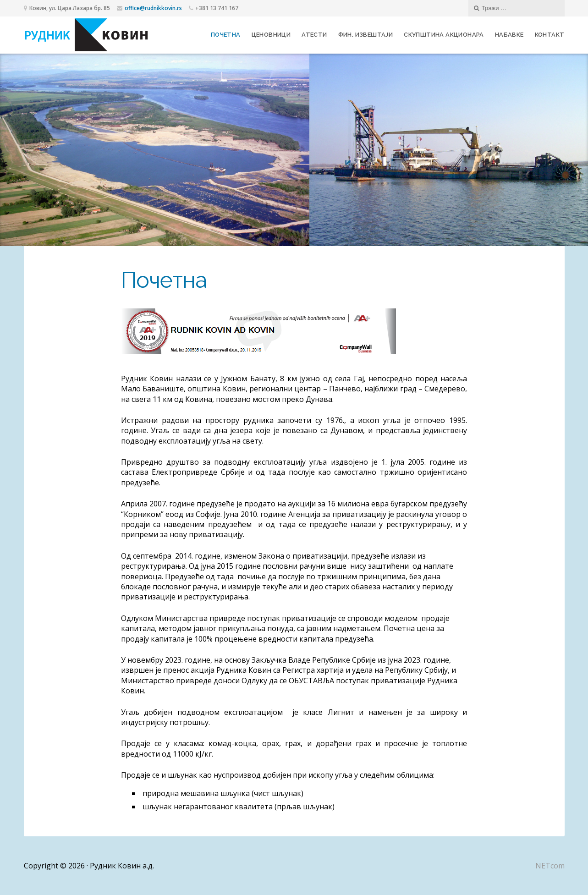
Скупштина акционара (444, 35)
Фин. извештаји (366, 35)
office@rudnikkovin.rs (153, 8)
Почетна (226, 35)
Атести (314, 35)
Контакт (550, 35)
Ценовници (271, 35)
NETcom (550, 866)
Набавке (509, 35)
